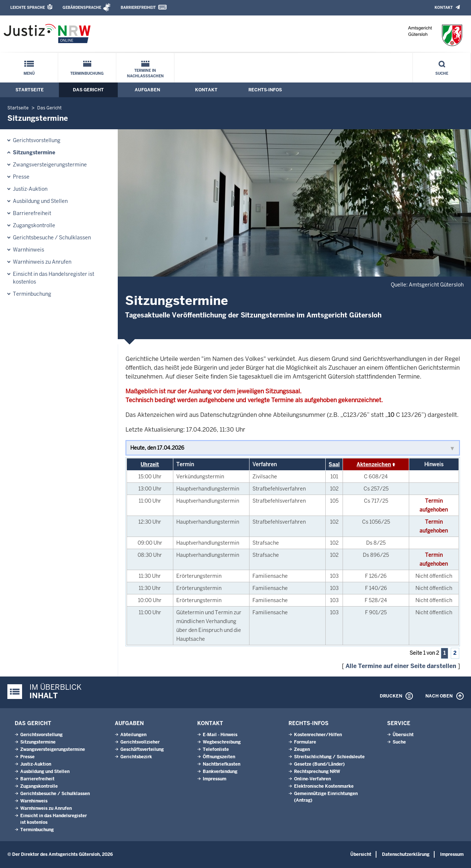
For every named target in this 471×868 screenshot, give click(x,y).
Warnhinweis (29, 250)
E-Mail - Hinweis (220, 735)
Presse (21, 177)
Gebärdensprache (82, 8)
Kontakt (444, 8)
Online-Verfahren (312, 779)
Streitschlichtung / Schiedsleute (329, 757)
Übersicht (403, 735)
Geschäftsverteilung (142, 749)
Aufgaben (147, 90)
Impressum (215, 779)
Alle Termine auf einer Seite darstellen (401, 666)
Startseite (30, 90)
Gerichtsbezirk (136, 757)
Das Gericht (88, 90)
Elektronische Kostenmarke (324, 786)
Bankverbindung (220, 772)
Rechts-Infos (265, 90)
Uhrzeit (150, 464)
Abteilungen (133, 735)
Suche (442, 73)
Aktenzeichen (374, 464)
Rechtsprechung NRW (317, 772)
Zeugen (302, 749)
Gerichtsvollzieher (140, 742)
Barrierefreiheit (138, 8)
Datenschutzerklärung (406, 854)
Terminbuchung (87, 73)
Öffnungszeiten (219, 757)
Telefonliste (216, 749)
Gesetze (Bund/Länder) (319, 764)
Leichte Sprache (28, 8)
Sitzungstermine (34, 152)
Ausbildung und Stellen (40, 201)
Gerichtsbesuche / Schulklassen (52, 238)
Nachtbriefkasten (222, 764)
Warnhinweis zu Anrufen (42, 262)
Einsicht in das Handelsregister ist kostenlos (54, 278)
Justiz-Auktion (30, 189)
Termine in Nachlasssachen (145, 73)
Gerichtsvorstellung (37, 140)
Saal (334, 464)
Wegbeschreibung (222, 742)
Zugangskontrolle (34, 225)
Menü (29, 73)
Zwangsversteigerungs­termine (50, 165)
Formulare (305, 742)
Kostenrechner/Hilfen (318, 735)
